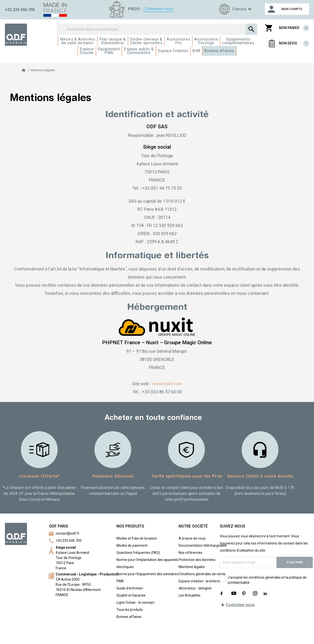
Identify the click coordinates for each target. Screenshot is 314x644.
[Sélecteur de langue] (235, 9)
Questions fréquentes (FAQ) (138, 553)
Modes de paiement (132, 545)
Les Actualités (190, 595)
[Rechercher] (157, 29)
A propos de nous (192, 538)
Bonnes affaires (129, 617)
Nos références (190, 553)
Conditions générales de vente (202, 574)
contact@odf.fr (68, 533)
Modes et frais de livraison (137, 538)
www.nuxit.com (167, 384)
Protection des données (197, 560)
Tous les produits (130, 610)
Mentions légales (192, 567)
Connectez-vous (158, 9)
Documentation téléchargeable (203, 545)
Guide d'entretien (130, 588)
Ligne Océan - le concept (135, 602)
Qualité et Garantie (131, 595)
